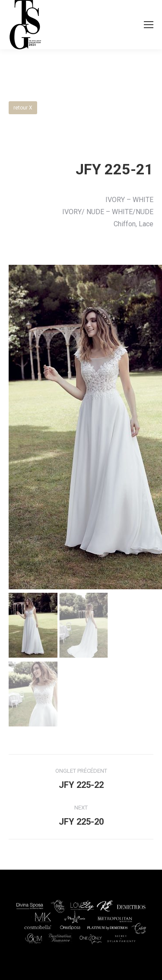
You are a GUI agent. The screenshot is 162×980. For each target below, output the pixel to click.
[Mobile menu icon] (149, 25)
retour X (23, 108)
